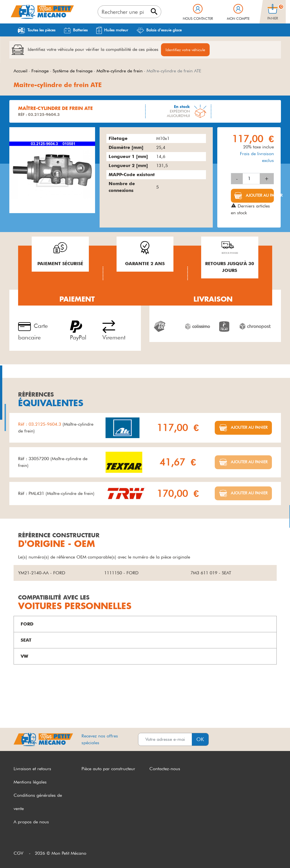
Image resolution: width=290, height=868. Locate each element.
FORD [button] (27, 624)
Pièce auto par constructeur (108, 769)
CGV (18, 853)
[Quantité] (251, 179)
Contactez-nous (165, 769)
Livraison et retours (32, 769)
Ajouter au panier (259, 195)
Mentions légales (30, 782)
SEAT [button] (26, 640)
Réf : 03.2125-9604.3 (40, 424)
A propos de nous (31, 822)
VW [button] (24, 656)
